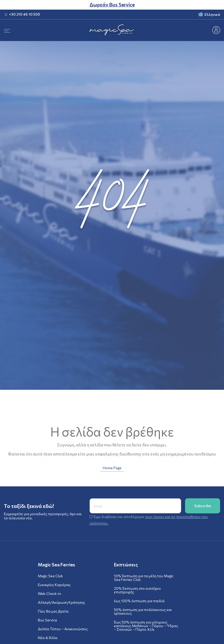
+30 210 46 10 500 (25, 14)
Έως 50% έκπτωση (146, 626)
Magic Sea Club (50, 576)
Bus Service (47, 620)
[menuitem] (192, 14)
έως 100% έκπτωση (139, 601)
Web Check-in (49, 594)
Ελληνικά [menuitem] (212, 14)
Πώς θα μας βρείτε (53, 611)
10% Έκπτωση (144, 578)
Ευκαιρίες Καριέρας (54, 585)
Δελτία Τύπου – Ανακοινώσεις (63, 629)
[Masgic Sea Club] (216, 29)
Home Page (112, 468)
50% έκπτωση (143, 612)
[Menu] (7, 30)
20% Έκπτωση (137, 590)
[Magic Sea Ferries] (112, 30)
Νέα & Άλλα (48, 638)
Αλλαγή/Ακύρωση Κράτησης (62, 602)
